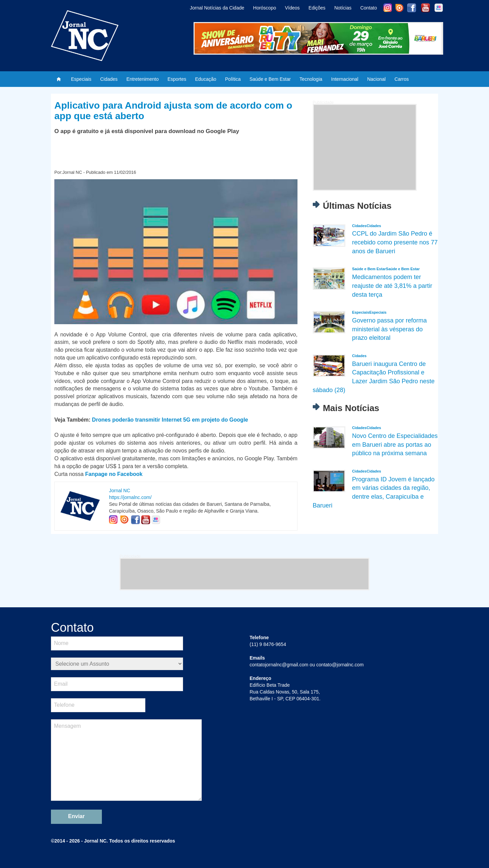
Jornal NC (120, 491)
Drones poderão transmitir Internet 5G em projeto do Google (170, 420)
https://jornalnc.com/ (130, 497)
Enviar (77, 816)
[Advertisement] (365, 147)
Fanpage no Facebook (114, 474)
